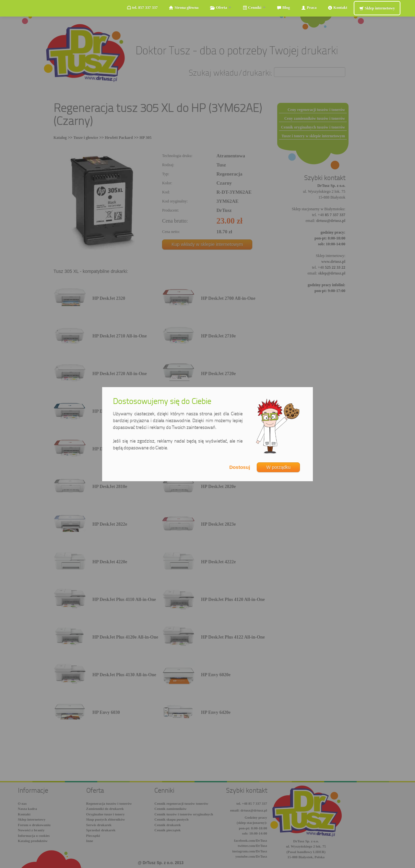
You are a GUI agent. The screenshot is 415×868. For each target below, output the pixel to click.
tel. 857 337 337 (142, 8)
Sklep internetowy (377, 8)
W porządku (278, 467)
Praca (309, 8)
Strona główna (184, 8)
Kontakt (338, 8)
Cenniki (254, 8)
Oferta (220, 8)
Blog (283, 8)
